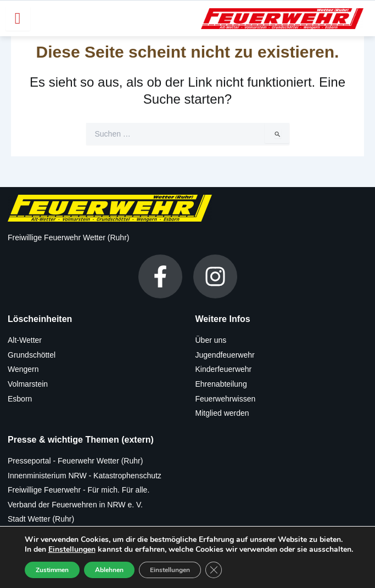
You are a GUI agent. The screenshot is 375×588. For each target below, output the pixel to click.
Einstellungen (72, 550)
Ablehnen (109, 570)
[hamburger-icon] (18, 18)
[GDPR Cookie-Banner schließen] (214, 570)
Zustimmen (52, 570)
